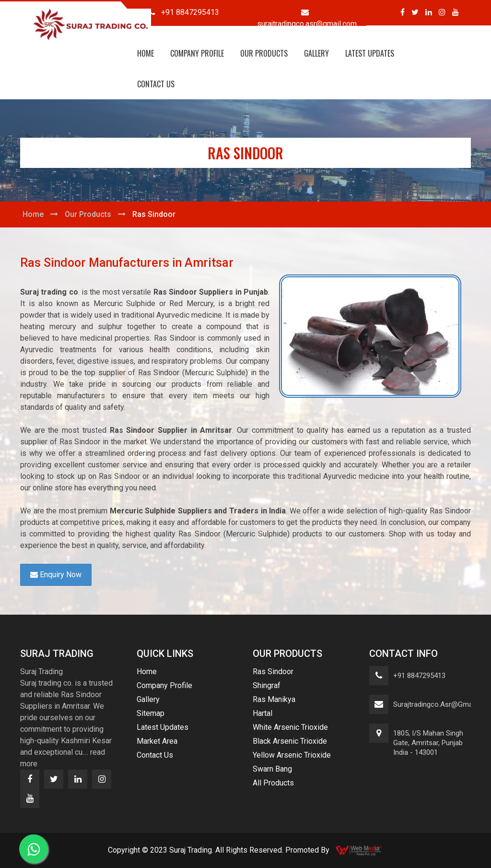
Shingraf (267, 685)
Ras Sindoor (273, 672)
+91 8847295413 (419, 676)
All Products (273, 783)
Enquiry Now (56, 575)
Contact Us (156, 84)
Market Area (157, 741)
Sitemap (151, 713)
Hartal (263, 713)
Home (146, 53)
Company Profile (197, 53)
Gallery (316, 53)
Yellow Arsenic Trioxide (292, 755)
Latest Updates (370, 53)
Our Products (264, 53)
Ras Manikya (274, 699)
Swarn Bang (272, 769)
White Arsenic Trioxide (290, 727)
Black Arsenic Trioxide (290, 741)
